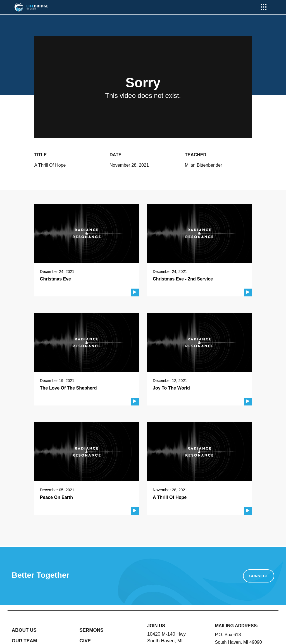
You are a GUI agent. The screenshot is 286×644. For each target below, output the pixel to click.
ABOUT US (24, 630)
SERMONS (92, 630)
